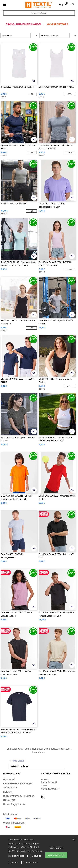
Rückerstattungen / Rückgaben (19, 796)
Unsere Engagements (14, 804)
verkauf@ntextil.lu (50, 789)
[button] (60, 4)
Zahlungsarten (10, 788)
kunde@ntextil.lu (50, 782)
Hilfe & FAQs (10, 800)
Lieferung (8, 792)
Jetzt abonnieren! (20, 766)
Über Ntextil (9, 779)
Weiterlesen (37, 851)
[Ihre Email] (37, 761)
